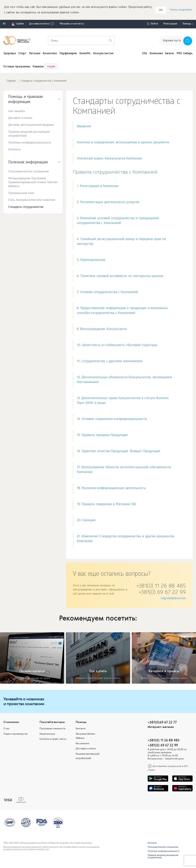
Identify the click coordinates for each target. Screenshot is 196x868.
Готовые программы (17, 68)
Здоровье (10, 54)
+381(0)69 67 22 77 (162, 723)
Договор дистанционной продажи (31, 126)
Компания (156, 54)
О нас (7, 729)
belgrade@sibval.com (173, 599)
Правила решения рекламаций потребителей (29, 135)
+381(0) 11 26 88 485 (161, 587)
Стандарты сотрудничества (26, 208)
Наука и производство (15, 734)
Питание (35, 54)
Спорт (22, 54)
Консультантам (103, 54)
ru (4, 25)
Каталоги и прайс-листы (53, 740)
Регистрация (170, 25)
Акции (51, 68)
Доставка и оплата (42, 24)
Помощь (187, 25)
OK (161, 11)
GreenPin (85, 54)
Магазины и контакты (72, 25)
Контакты (14, 150)
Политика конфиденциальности (30, 144)
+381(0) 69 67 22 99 (162, 593)
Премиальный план (21, 194)
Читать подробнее (180, 10)
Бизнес (170, 54)
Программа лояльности (52, 729)
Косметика (50, 54)
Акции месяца (47, 734)
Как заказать (17, 112)
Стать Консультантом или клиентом (32, 201)
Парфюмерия (68, 54)
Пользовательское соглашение (29, 172)
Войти (154, 25)
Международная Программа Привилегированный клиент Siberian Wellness (33, 183)
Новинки (38, 68)
